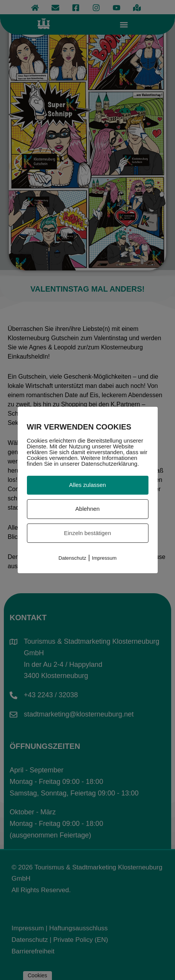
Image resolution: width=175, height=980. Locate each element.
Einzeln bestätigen (87, 533)
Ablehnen (87, 509)
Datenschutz (72, 558)
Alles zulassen (88, 485)
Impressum (104, 558)
